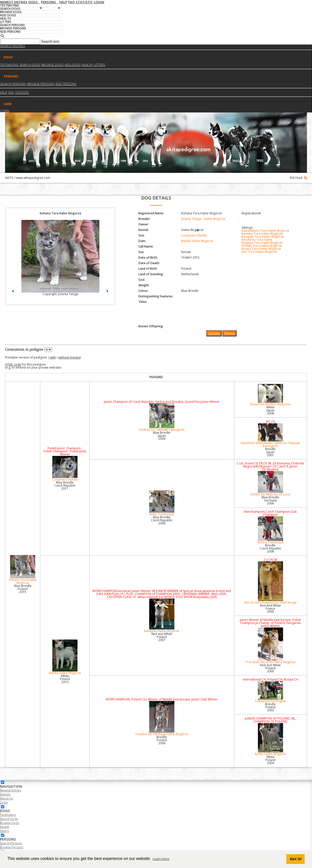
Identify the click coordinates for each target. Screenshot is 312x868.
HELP (4, 92)
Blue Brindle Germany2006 (270, 500)
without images (69, 357)
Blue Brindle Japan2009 (162, 436)
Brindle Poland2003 (270, 707)
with (53, 357)
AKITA (9, 178)
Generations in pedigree (24, 349)
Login (5, 111)
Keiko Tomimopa (162, 503)
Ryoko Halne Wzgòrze (270, 740)
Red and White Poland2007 (162, 637)
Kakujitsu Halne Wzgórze (162, 616)
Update (214, 333)
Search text (50, 41)
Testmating (9, 65)
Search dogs (30, 65)
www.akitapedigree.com (33, 178)
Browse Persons (41, 84)
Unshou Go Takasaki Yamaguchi (162, 418)
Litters (100, 65)
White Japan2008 (270, 410)
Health (87, 65)
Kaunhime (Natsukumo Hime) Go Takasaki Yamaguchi (270, 436)
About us (6, 798)
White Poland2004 (270, 760)
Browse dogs (53, 65)
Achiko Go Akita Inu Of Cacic (270, 484)
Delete (229, 333)
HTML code (13, 364)
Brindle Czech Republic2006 (270, 548)
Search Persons (13, 84)
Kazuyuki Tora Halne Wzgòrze (263, 237)
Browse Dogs (10, 823)
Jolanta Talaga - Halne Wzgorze (203, 219)
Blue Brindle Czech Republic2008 (162, 520)
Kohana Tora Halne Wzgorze (23, 570)
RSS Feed (298, 178)
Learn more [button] (161, 859)
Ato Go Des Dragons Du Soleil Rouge (270, 583)
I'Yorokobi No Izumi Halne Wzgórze (270, 646)
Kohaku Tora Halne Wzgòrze (262, 246)
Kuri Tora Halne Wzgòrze (259, 252)
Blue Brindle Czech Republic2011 (65, 485)
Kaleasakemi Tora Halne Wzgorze (265, 231)
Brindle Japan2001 (270, 452)
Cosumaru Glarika (194, 235)
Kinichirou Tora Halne (257, 240)
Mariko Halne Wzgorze (197, 241)
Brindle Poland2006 (162, 740)
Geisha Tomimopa (270, 530)
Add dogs (73, 65)
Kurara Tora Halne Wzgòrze (261, 249)
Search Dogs (9, 819)
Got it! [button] (296, 859)
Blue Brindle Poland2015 (23, 589)
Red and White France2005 (270, 608)
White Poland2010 (65, 679)
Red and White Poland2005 (270, 668)
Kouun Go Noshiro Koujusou (270, 395)
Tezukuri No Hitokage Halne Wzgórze (162, 719)
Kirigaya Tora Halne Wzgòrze (262, 243)
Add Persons (66, 84)
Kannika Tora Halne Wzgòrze (262, 234)
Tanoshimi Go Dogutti (270, 692)
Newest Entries (12, 46)
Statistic (22, 92)
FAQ (11, 92)
